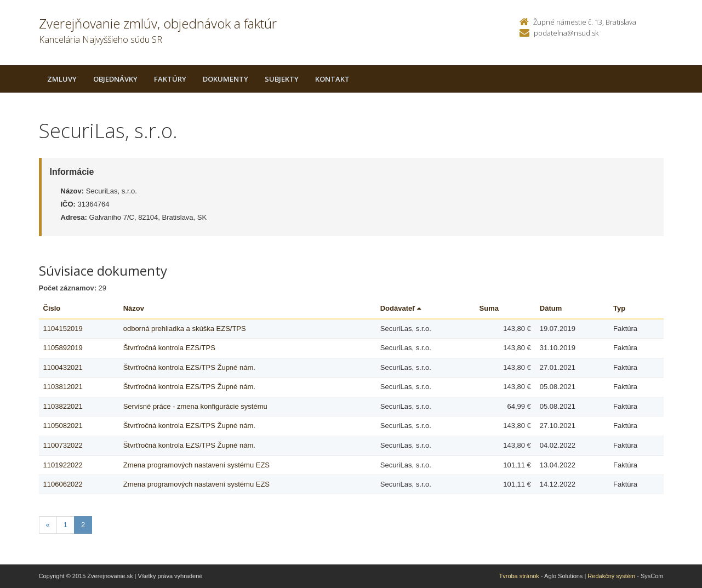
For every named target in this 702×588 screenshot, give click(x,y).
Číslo (52, 308)
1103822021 (63, 406)
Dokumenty (226, 79)
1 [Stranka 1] (65, 525)
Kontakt (332, 79)
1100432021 (63, 367)
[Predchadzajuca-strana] (48, 525)
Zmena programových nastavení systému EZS (196, 465)
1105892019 (63, 348)
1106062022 (63, 484)
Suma (489, 308)
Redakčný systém (611, 576)
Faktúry (170, 79)
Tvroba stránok (519, 576)
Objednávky (115, 79)
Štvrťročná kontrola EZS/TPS (169, 348)
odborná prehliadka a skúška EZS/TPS (185, 329)
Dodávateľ (401, 308)
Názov (134, 308)
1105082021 (63, 426)
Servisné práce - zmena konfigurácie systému (195, 406)
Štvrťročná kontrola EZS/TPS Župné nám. (189, 367)
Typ (619, 308)
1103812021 (63, 387)
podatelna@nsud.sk (566, 33)
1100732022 (63, 445)
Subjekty (282, 79)
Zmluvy (62, 79)
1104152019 (63, 329)
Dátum (551, 308)
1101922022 (63, 465)
